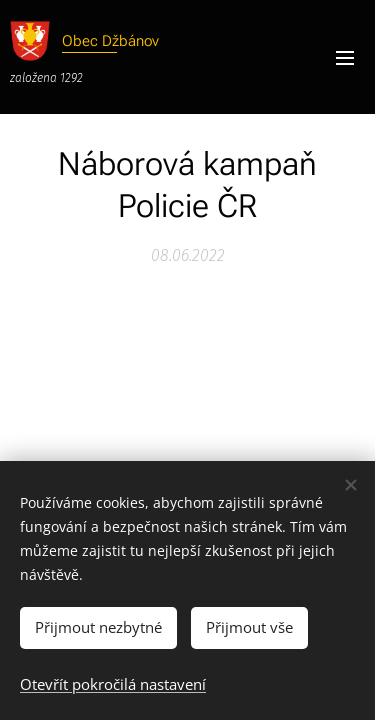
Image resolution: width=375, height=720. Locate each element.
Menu (345, 58)
